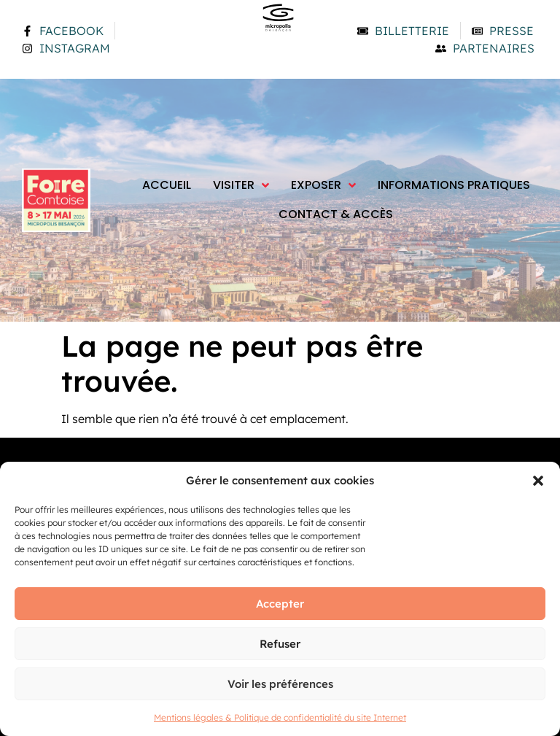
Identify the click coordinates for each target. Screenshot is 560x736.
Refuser (280, 644)
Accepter (280, 604)
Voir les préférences (280, 684)
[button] (538, 481)
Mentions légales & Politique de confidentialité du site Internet (280, 717)
